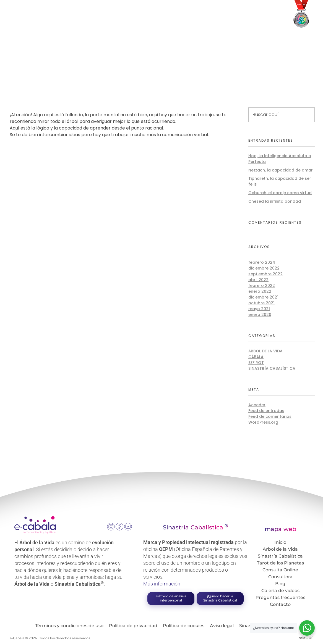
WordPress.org (263, 422)
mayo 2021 (259, 309)
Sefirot (256, 363)
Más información (162, 584)
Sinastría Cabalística (272, 368)
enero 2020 (260, 315)
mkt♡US (306, 638)
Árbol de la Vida (265, 351)
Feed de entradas (266, 411)
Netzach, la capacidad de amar (281, 170)
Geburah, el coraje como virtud (280, 193)
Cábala (256, 357)
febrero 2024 (262, 262)
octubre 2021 (261, 303)
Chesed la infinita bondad (275, 201)
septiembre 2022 (265, 274)
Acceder (257, 405)
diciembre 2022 (264, 268)
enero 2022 (260, 291)
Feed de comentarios (270, 416)
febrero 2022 (262, 286)
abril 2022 (258, 280)
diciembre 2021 (263, 297)
